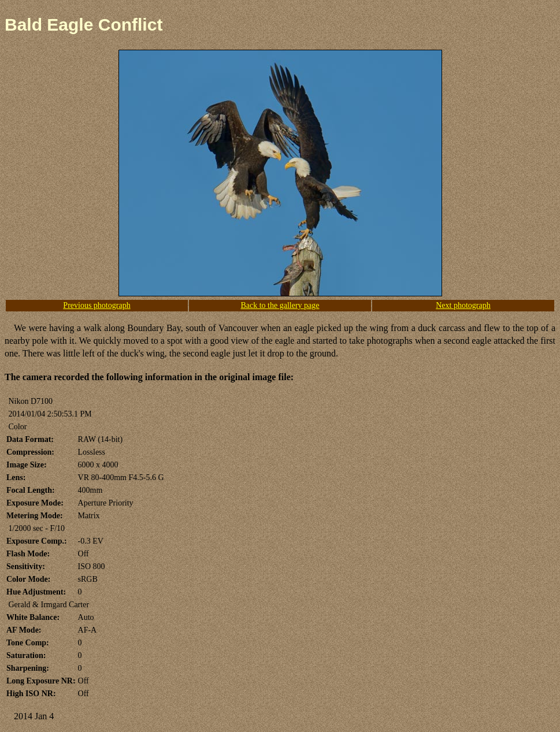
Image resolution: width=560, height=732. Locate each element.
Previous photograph (97, 305)
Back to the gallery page (280, 305)
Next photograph (463, 305)
